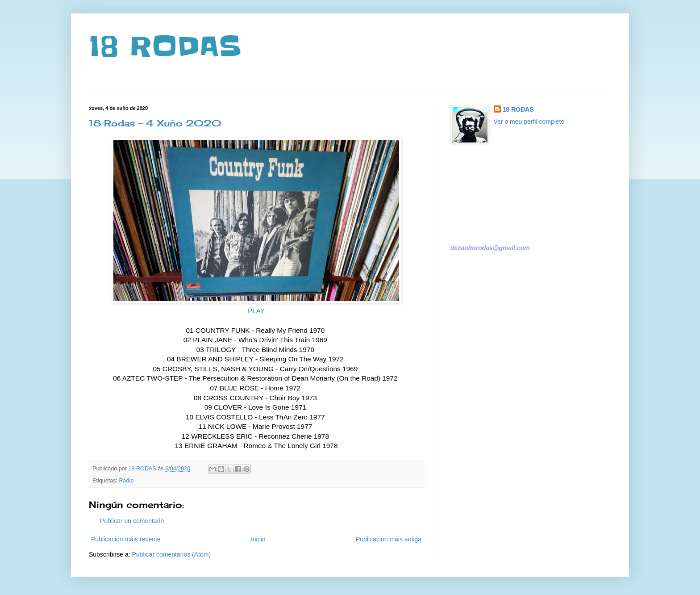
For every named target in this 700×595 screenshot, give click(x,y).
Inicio (258, 539)
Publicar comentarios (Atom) (171, 554)
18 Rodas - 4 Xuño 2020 (155, 123)
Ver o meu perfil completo (529, 122)
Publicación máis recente (126, 539)
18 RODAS (165, 47)
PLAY (256, 311)
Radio (127, 481)
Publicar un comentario (132, 521)
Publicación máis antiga (389, 539)
